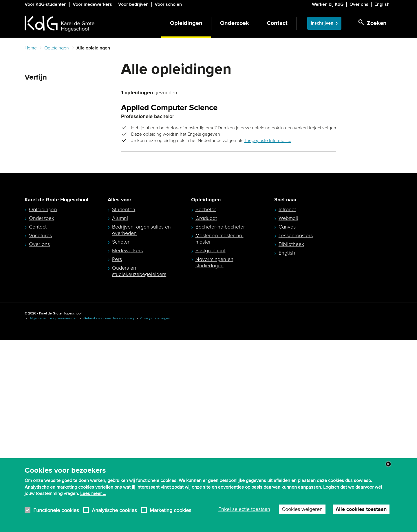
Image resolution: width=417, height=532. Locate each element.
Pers (117, 451)
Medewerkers (127, 443)
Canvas (287, 419)
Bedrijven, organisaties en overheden (141, 422)
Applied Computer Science (169, 108)
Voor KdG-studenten (46, 4)
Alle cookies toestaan (361, 509)
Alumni (120, 410)
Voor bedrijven (133, 4)
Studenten (124, 402)
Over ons (359, 4)
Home (31, 48)
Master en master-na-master (220, 431)
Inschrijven (322, 23)
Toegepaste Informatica (268, 141)
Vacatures (40, 428)
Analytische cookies (114, 510)
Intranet (287, 402)
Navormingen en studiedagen (214, 454)
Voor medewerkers (92, 4)
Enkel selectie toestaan (244, 509)
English (382, 4)
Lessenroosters (296, 428)
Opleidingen (186, 23)
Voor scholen (168, 4)
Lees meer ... (93, 494)
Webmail (288, 410)
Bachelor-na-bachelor (220, 419)
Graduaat (206, 410)
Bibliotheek (291, 436)
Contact (277, 23)
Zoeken (34, 91)
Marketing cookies (170, 510)
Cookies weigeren (302, 509)
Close (388, 464)
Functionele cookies (56, 510)
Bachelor (206, 402)
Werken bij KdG (328, 4)
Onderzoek (235, 23)
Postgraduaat (211, 443)
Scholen (121, 434)
